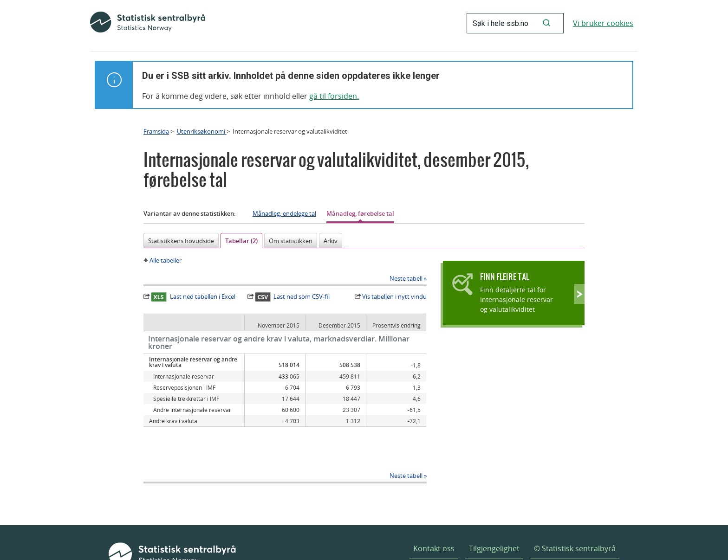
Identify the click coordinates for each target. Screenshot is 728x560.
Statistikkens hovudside (181, 241)
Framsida (156, 131)
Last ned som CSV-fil (292, 297)
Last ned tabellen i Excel (193, 297)
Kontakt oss (434, 521)
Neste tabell (406, 278)
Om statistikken (291, 241)
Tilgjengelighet (494, 521)
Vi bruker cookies (603, 23)
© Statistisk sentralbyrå (575, 521)
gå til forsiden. (334, 96)
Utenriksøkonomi (202, 131)
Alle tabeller (166, 260)
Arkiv (331, 241)
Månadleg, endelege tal (284, 213)
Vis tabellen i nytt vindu (394, 296)
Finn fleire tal (505, 277)
